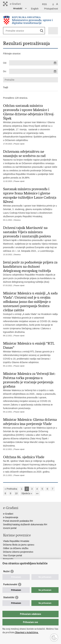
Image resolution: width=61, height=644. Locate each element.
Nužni (6, 571)
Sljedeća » (27, 493)
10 (16, 493)
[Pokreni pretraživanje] (42, 31)
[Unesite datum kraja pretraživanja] (34, 71)
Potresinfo (8, 559)
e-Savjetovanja (11, 517)
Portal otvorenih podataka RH (18, 521)
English (35, 9)
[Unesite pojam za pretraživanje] (17, 31)
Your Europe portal (13, 555)
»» (37, 493)
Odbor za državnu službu (16, 548)
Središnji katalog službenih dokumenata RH (25, 524)
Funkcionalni (10, 584)
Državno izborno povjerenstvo (18, 552)
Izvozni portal (10, 528)
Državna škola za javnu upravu (19, 545)
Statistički (9, 597)
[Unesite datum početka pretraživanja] (34, 63)
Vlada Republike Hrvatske (16, 541)
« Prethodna (11, 489)
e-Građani (8, 514)
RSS (44, 4)
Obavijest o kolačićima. (26, 632)
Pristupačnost (51, 9)
